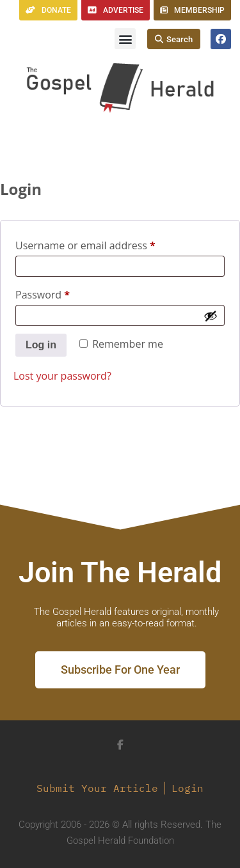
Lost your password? (62, 376)
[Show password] (211, 316)
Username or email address (107, 244)
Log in (41, 345)
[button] (125, 39)
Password (64, 293)
